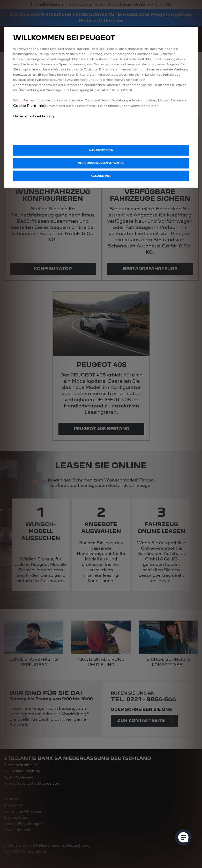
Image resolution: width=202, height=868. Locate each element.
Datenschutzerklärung (33, 116)
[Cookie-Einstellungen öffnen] (183, 837)
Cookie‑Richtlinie (29, 106)
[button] (101, 163)
